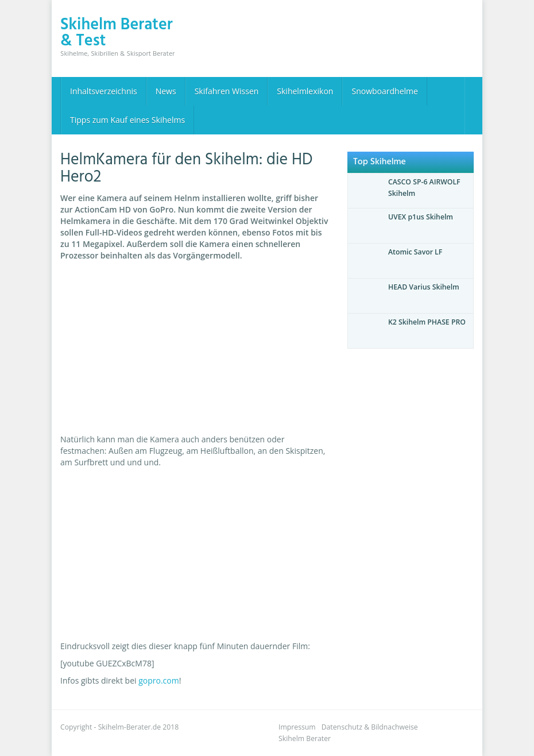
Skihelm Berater (305, 738)
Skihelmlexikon (305, 91)
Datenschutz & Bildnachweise (370, 727)
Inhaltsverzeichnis (104, 91)
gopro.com (159, 680)
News (166, 91)
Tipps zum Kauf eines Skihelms (127, 120)
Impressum (297, 727)
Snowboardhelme (384, 91)
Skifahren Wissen (227, 91)
